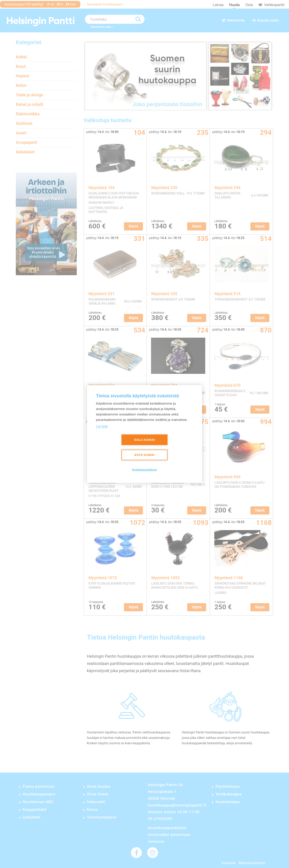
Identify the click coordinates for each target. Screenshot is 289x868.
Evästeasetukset (145, 470)
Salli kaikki (144, 440)
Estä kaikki (144, 455)
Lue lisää (102, 426)
